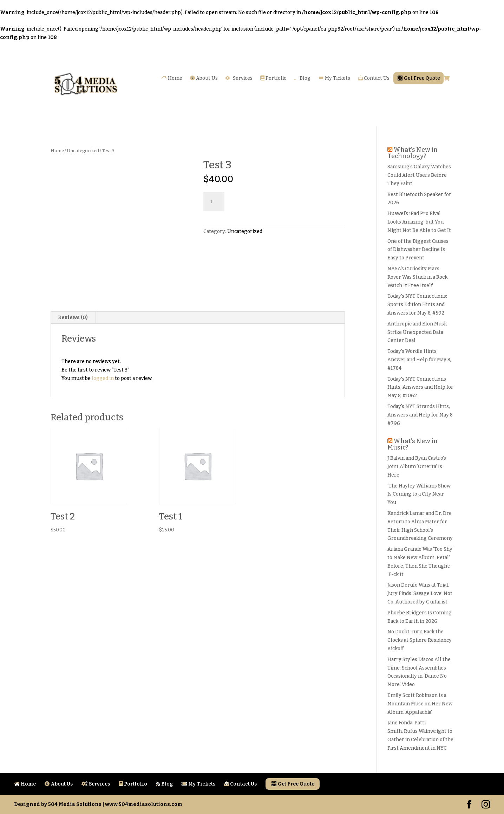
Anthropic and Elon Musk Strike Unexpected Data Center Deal (417, 332)
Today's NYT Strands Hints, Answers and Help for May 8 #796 (420, 415)
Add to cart (258, 201)
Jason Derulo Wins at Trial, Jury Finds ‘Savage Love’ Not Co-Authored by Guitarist (420, 593)
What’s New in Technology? (413, 153)
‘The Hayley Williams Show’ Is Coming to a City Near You (420, 494)
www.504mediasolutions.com (144, 804)
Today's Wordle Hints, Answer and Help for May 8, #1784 (419, 360)
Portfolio (273, 78)
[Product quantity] (214, 202)
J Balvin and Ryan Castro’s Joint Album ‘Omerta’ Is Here (417, 467)
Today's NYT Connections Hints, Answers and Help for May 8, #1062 (420, 387)
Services (239, 78)
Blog (302, 78)
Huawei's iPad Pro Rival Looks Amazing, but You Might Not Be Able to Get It (419, 222)
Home (172, 78)
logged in (103, 378)
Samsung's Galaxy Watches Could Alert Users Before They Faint (419, 175)
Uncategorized (83, 151)
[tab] (73, 318)
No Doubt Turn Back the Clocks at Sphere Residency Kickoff (420, 640)
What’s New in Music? (413, 444)
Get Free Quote (419, 78)
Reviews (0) (73, 318)
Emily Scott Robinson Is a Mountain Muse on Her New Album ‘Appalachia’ (420, 704)
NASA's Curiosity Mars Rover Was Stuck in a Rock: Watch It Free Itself (418, 277)
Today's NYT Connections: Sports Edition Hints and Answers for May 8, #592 (417, 305)
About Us (204, 78)
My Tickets (334, 78)
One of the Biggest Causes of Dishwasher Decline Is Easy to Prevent (418, 250)
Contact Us (374, 78)
